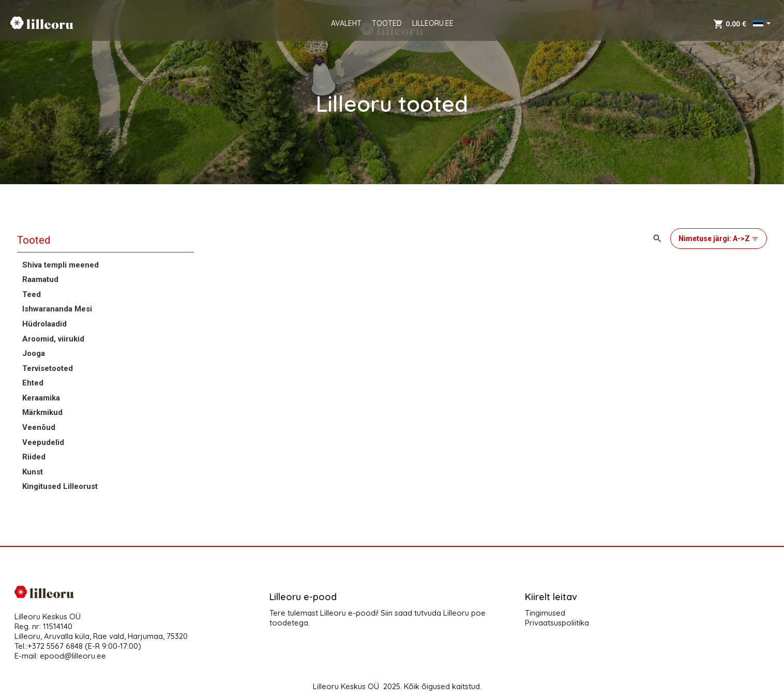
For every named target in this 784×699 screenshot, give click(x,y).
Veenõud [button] (39, 427)
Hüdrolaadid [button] (44, 324)
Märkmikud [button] (42, 412)
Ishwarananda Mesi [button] (57, 309)
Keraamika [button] (41, 398)
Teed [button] (32, 294)
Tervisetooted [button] (48, 368)
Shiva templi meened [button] (61, 265)
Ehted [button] (33, 383)
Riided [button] (34, 457)
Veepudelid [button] (43, 442)
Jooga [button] (34, 353)
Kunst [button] (33, 472)
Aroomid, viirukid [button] (53, 339)
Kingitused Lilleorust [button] (60, 486)
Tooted (34, 240)
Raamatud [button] (40, 279)
